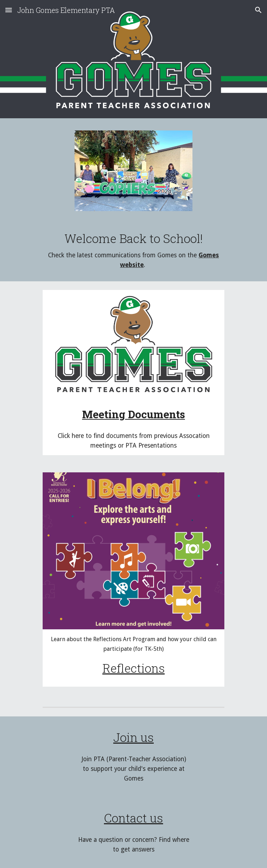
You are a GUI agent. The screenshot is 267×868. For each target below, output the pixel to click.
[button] (9, 10)
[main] (133, 251)
